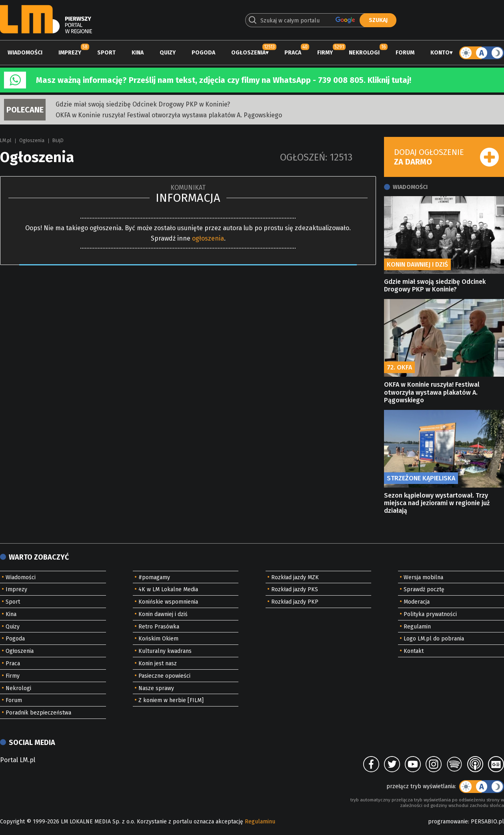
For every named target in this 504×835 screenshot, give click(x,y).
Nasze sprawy (156, 688)
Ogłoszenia (248, 53)
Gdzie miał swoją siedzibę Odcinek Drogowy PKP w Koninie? (143, 104)
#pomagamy (154, 577)
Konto (440, 53)
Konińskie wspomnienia (168, 602)
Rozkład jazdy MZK (295, 577)
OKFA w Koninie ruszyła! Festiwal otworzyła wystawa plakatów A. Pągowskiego (169, 115)
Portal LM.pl (18, 760)
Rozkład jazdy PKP (295, 602)
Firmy (325, 53)
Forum (405, 53)
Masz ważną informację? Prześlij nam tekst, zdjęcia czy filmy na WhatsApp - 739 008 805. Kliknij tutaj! (224, 80)
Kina (138, 53)
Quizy (168, 53)
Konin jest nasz (158, 663)
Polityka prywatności (430, 614)
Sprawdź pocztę (424, 589)
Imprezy (70, 53)
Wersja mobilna (423, 577)
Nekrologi (364, 53)
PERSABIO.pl (487, 822)
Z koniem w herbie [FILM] (171, 700)
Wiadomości (25, 53)
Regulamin (417, 627)
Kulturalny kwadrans (165, 651)
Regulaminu (260, 822)
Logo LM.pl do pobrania (434, 639)
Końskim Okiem (158, 639)
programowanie (448, 822)
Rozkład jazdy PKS (295, 589)
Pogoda (203, 53)
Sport (106, 53)
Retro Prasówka (159, 627)
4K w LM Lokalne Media (168, 589)
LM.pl (6, 141)
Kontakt (414, 651)
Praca (293, 53)
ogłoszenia (208, 238)
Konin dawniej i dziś (163, 614)
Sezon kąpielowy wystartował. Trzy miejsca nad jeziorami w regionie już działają (437, 503)
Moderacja (417, 602)
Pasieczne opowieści (164, 676)
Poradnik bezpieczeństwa (38, 713)
